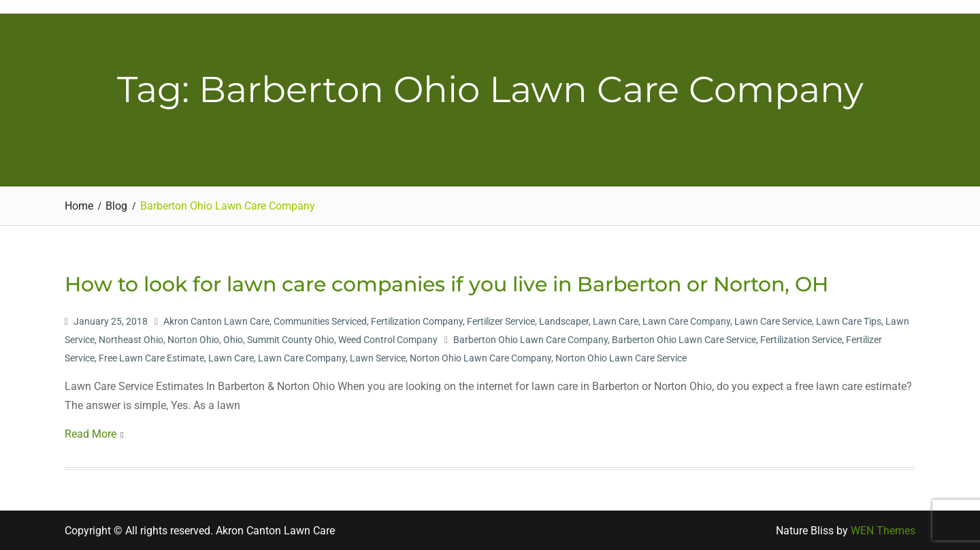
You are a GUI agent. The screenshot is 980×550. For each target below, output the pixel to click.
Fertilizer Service (501, 321)
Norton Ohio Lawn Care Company (480, 358)
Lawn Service (378, 358)
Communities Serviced (320, 321)
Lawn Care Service (773, 321)
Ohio (233, 340)
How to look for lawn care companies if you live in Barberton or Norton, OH (446, 284)
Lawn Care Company (686, 321)
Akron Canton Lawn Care (216, 321)
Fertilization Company (417, 321)
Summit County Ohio (291, 340)
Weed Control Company (388, 340)
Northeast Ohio (131, 340)
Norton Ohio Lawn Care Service (621, 358)
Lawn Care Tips (849, 321)
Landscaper (564, 321)
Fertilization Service (801, 340)
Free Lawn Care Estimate (151, 358)
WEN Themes (883, 531)
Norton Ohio (193, 340)
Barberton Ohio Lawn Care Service (684, 340)
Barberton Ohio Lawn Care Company (530, 340)
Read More (91, 434)
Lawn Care (616, 321)
